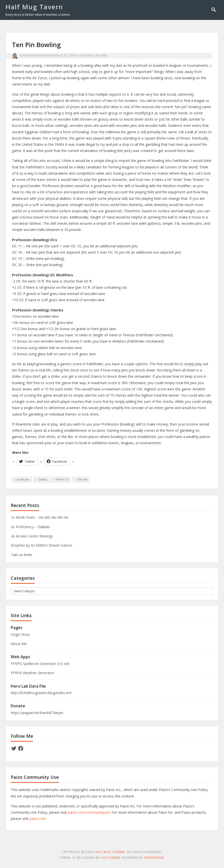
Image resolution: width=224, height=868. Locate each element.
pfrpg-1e (62, 479)
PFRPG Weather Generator (32, 673)
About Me (19, 644)
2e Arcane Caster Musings (32, 536)
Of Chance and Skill (93, 55)
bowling (23, 479)
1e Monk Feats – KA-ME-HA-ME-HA (40, 517)
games (43, 479)
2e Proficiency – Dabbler (30, 527)
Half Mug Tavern (34, 7)
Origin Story (20, 634)
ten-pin (82, 479)
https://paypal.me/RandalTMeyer (37, 713)
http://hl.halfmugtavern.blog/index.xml (41, 693)
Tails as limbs (22, 555)
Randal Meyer (44, 55)
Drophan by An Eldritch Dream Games (42, 545)
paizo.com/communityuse (89, 812)
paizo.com (38, 819)
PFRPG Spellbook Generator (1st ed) (40, 664)
